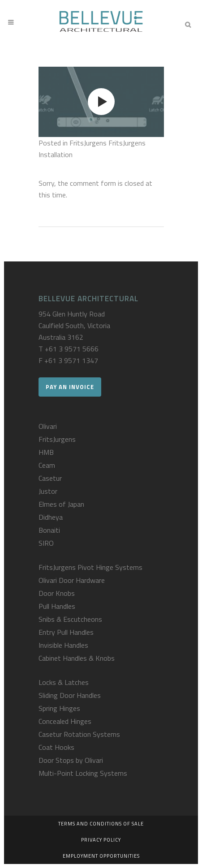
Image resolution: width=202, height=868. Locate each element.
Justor (48, 491)
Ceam (47, 465)
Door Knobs (57, 593)
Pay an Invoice (70, 387)
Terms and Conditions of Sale (101, 824)
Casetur (50, 478)
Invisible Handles (63, 645)
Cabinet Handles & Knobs (77, 658)
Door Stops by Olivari (71, 760)
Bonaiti (49, 530)
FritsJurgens (57, 439)
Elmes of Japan (61, 504)
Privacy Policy (101, 840)
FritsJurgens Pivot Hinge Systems (90, 567)
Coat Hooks (56, 747)
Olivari (48, 426)
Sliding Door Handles (70, 695)
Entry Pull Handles (66, 632)
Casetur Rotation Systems (79, 734)
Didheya (51, 517)
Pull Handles (57, 606)
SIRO (46, 543)
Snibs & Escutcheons (70, 619)
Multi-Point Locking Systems (83, 773)
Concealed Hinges (65, 721)
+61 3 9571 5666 (72, 349)
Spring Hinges (59, 708)
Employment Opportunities (101, 856)
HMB (46, 452)
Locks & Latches (64, 682)
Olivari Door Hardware (72, 580)
